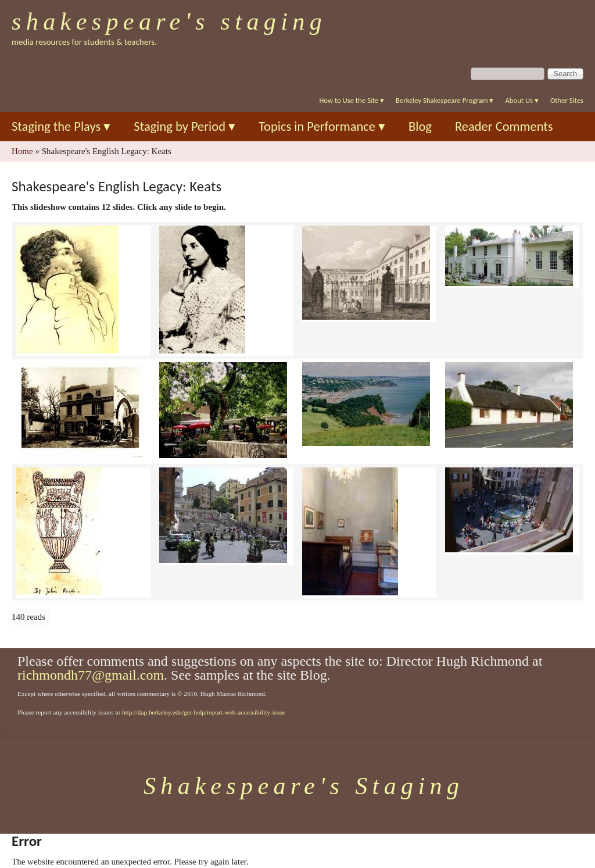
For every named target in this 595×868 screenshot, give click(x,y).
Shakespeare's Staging (169, 22)
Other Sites (567, 100)
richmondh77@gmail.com (91, 675)
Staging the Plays (61, 126)
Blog (420, 126)
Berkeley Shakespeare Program (445, 100)
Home (22, 151)
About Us (521, 100)
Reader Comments (504, 126)
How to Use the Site (352, 100)
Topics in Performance (322, 126)
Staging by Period (184, 126)
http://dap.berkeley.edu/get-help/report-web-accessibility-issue (204, 712)
